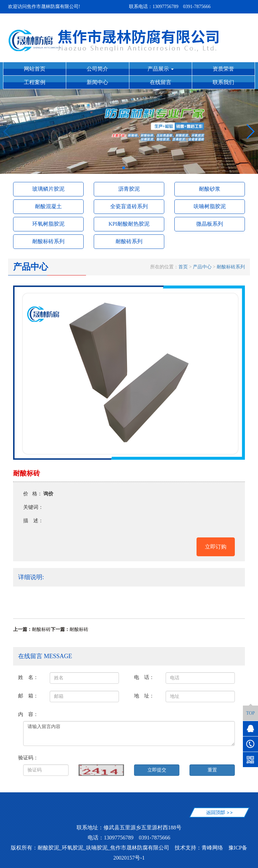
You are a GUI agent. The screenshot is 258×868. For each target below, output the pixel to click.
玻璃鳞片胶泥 (48, 189)
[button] (124, 168)
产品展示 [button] (161, 69)
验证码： (28, 758)
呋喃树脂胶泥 (210, 206)
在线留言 (161, 82)
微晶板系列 (210, 224)
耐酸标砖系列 (48, 241)
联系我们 (223, 82)
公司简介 (97, 69)
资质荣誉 (223, 69)
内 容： (28, 714)
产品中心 (202, 267)
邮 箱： (28, 696)
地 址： (144, 696)
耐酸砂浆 (210, 189)
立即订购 (216, 547)
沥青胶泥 (129, 189)
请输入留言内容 (129, 733)
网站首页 (35, 69)
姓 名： (28, 677)
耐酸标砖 (41, 629)
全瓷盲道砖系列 (129, 206)
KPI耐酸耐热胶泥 (129, 224)
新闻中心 (97, 82)
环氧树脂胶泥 (48, 224)
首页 (183, 267)
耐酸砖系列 (129, 241)
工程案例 (35, 82)
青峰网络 (212, 848)
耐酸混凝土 (48, 206)
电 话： (144, 677)
